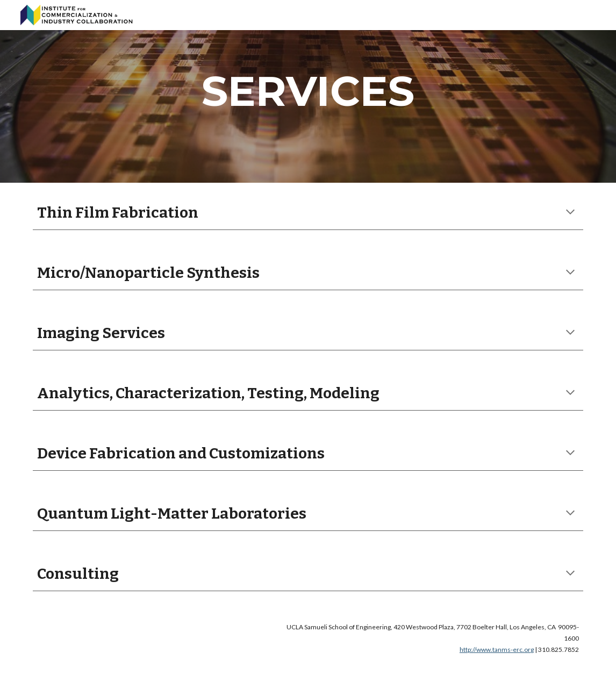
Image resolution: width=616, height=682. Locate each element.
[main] (308, 91)
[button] (603, 15)
